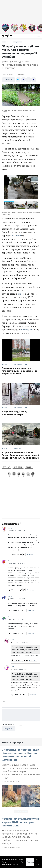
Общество (18, 42)
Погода (4, 840)
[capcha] (21, 724)
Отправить (9, 729)
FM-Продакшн (6, 826)
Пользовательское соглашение (12, 829)
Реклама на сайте (8, 832)
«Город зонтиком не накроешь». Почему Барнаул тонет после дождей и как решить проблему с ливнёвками (21, 455)
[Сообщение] (21, 715)
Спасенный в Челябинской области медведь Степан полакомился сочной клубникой (20, 755)
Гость (10, 528)
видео (21, 294)
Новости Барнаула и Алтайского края (14, 846)
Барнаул (6, 467)
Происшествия (20, 364)
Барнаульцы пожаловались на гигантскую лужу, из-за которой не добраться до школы (19, 371)
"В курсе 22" (26, 330)
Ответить (30, 554)
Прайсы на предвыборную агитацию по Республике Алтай (21, 835)
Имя (4, 701)
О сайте (4, 843)
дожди (29, 467)
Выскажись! (9, 80)
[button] (36, 175)
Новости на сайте (8, 823)
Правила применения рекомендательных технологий (19, 850)
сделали (16, 236)
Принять (30, 862)
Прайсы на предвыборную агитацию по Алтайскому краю (21, 838)
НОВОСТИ (6, 42)
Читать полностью (21, 812)
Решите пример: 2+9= (10, 724)
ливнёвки (18, 467)
